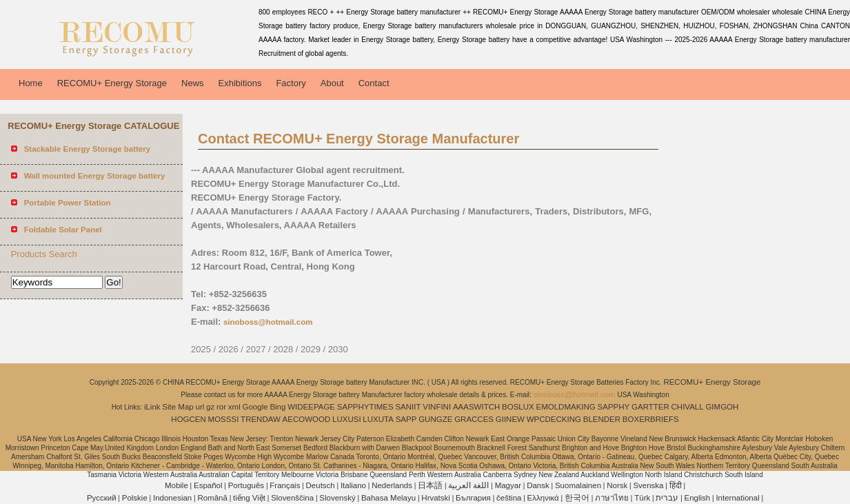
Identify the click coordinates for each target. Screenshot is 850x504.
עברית (667, 498)
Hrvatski (436, 498)
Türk (642, 498)
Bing (277, 407)
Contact (374, 83)
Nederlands (392, 485)
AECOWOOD (307, 419)
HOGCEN (188, 419)
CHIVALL (688, 407)
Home (31, 83)
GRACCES (474, 419)
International (737, 498)
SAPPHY (614, 407)
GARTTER (650, 407)
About (332, 83)
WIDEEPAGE (311, 407)
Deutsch (321, 485)
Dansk (538, 485)
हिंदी (676, 485)
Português (246, 485)
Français (285, 485)
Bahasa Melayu (388, 498)
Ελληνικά (543, 498)
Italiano (353, 485)
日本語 (430, 485)
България (473, 498)
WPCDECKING (554, 419)
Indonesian (172, 498)
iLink (152, 407)
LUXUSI (347, 419)
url (200, 407)
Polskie (135, 498)
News (193, 83)
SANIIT (408, 407)
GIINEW (510, 419)
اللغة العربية (468, 485)
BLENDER (602, 419)
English (698, 498)
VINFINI (437, 407)
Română (212, 498)
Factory (291, 83)
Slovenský (337, 498)
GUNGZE (435, 419)
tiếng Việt (249, 498)
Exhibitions (240, 83)
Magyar (508, 485)
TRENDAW (261, 419)
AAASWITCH (476, 407)
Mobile (176, 485)
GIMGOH (722, 407)
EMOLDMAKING (566, 407)
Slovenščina (292, 498)
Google (255, 407)
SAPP (406, 419)
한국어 (577, 498)
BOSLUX (518, 407)
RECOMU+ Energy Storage (112, 83)
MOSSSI (224, 419)
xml (234, 407)
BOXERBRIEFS (651, 419)
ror (221, 407)
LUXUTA (378, 419)
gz (210, 407)
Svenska (648, 485)
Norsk (617, 485)
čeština (509, 498)
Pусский (102, 498)
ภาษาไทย (612, 498)
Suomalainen (578, 485)
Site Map (178, 407)
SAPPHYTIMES (365, 407)
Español (208, 485)
